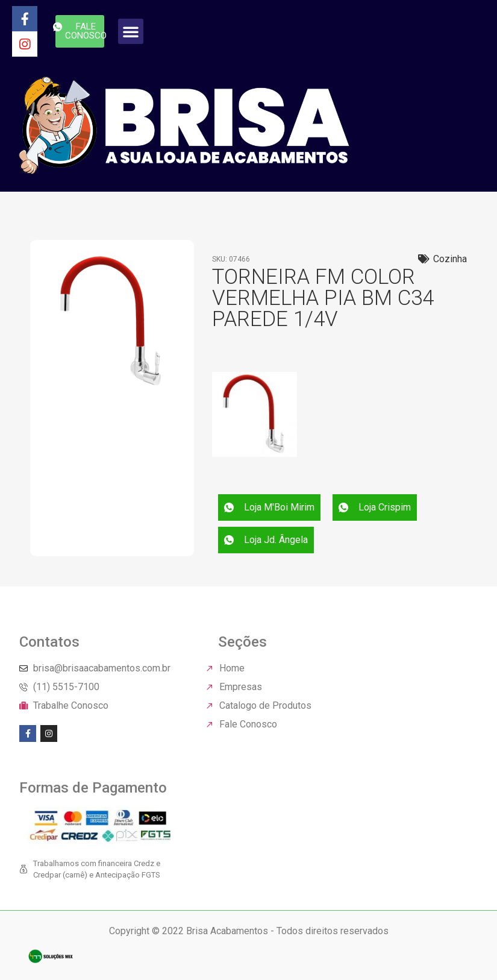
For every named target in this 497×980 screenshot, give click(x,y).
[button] (131, 31)
